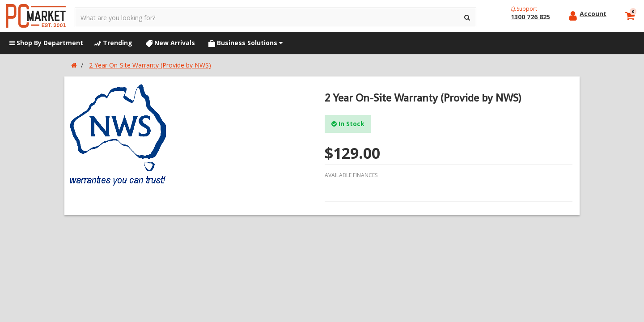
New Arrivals (170, 43)
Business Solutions (246, 43)
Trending (113, 43)
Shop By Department (46, 43)
